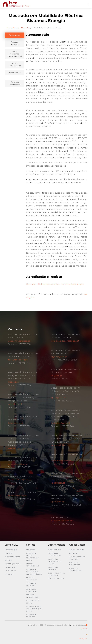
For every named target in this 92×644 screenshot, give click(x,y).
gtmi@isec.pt (58, 502)
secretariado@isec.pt (62, 521)
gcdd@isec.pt (59, 398)
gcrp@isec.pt (15, 404)
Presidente (74, 553)
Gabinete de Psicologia (31, 616)
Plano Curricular (15, 73)
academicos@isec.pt (19, 341)
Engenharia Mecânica (53, 568)
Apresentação (11, 550)
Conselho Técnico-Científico (77, 558)
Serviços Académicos (31, 579)
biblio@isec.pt (16, 423)
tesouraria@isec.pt (18, 360)
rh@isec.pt (57, 375)
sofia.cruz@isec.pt (17, 496)
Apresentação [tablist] (15, 35)
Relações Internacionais (33, 565)
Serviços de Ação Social (34, 602)
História (8, 560)
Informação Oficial (13, 564)
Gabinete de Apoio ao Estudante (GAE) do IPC (34, 609)
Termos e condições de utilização (56, 625)
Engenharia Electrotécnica (55, 554)
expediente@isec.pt (62, 461)
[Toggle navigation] (87, 4)
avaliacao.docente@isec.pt (65, 341)
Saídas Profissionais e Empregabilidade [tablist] (15, 54)
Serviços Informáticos (32, 596)
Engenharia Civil (55, 550)
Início (9, 28)
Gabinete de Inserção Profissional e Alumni (32, 557)
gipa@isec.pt (58, 483)
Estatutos (9, 553)
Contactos (9, 574)
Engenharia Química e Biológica (56, 574)
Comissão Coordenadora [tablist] (15, 83)
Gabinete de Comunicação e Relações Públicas (34, 572)
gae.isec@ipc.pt (16, 448)
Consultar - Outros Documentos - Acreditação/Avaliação (55, 284)
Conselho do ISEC (77, 550)
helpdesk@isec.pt (61, 423)
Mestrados (25, 28)
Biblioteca (31, 550)
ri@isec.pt (13, 382)
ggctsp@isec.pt (59, 357)
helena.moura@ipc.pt (20, 480)
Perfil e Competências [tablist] (15, 65)
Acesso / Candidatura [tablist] (15, 43)
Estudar (16, 28)
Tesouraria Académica (31, 584)
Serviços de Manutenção (32, 590)
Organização (10, 567)
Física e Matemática (56, 579)
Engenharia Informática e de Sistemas (55, 561)
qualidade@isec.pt (61, 445)
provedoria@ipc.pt (18, 464)
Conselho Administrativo (76, 569)
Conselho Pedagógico (75, 564)
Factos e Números (12, 557)
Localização (10, 571)
